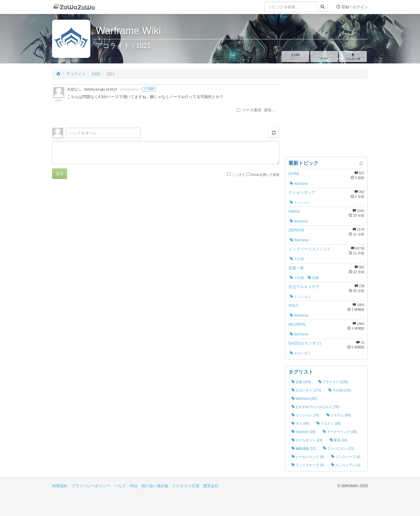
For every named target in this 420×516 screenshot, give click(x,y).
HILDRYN (297, 324)
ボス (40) (300, 423)
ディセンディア (302, 192)
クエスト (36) (329, 423)
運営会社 (211, 486)
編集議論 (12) (304, 448)
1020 (96, 74)
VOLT (293, 306)
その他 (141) (340, 390)
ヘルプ (120, 486)
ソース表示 (249, 110)
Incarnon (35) (304, 432)
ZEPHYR (296, 230)
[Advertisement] (326, 119)
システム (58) (339, 415)
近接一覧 (296, 268)
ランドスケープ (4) (308, 465)
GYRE (294, 174)
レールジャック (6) (308, 457)
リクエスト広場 (186, 486)
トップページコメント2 (309, 249)
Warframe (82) (304, 399)
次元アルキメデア (304, 287)
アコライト (76, 74)
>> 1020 (149, 89)
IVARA (294, 211)
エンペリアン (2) (346, 465)
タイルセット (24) (307, 440)
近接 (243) (301, 382)
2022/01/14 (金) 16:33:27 (101, 89)
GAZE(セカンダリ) (305, 343)
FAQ (134, 486)
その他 (297, 259)
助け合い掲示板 (155, 486)
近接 (313, 278)
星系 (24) (339, 440)
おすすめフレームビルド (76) (315, 407)
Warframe (299, 184)
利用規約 (60, 486)
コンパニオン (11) (339, 448)
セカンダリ (300, 353)
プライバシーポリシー (91, 486)
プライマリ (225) (333, 382)
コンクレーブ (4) (346, 457)
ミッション (300, 202)
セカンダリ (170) (306, 390)
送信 (60, 174)
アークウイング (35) (340, 432)
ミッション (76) (305, 415)
